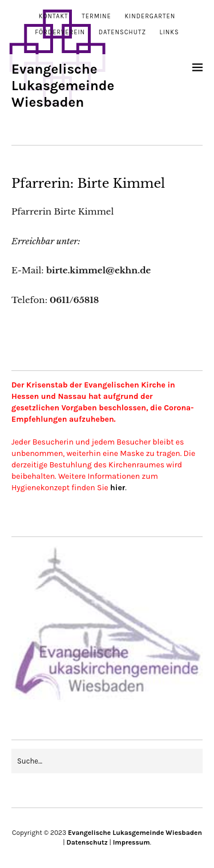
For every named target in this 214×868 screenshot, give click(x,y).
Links (169, 32)
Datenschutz (122, 32)
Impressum (132, 842)
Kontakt (54, 16)
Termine (96, 16)
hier (118, 488)
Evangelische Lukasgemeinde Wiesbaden (63, 86)
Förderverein (60, 32)
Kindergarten (150, 16)
